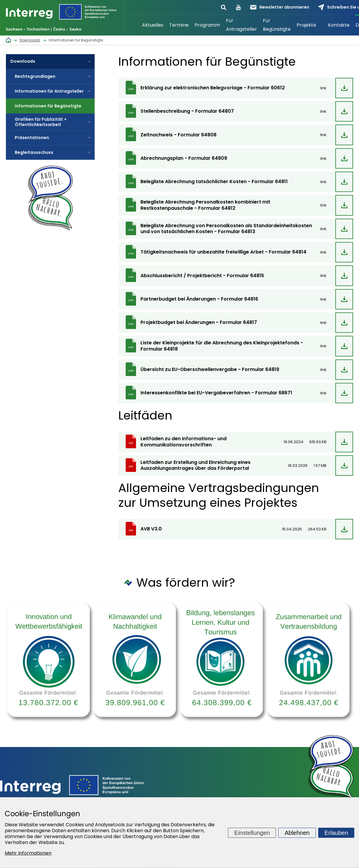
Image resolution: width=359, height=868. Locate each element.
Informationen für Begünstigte (48, 106)
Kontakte (339, 25)
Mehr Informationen (28, 853)
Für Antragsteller (241, 25)
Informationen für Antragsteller (49, 91)
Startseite (132, 25)
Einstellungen (252, 832)
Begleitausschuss (34, 152)
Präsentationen (32, 138)
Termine (179, 25)
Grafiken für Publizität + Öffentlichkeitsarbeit (41, 122)
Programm (207, 25)
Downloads (23, 61)
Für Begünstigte (277, 25)
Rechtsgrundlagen (35, 76)
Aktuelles (153, 25)
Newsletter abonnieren (280, 7)
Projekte (306, 25)
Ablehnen (297, 832)
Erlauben (336, 832)
